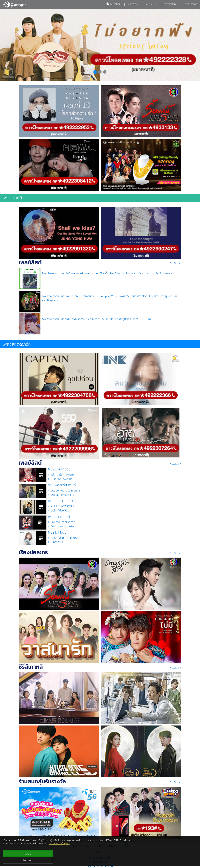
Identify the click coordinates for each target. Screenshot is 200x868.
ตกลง (28, 853)
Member (113, 4)
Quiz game (190, 4)
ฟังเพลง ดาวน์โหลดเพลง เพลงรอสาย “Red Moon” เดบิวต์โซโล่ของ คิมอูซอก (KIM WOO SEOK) (96, 319)
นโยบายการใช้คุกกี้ (59, 843)
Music (149, 4)
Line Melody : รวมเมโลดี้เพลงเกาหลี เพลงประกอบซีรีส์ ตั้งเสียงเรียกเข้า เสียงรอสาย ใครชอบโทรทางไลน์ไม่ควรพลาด (108, 273)
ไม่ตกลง (28, 860)
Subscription (168, 4)
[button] (10, 45)
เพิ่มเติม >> (175, 263)
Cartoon (133, 4)
